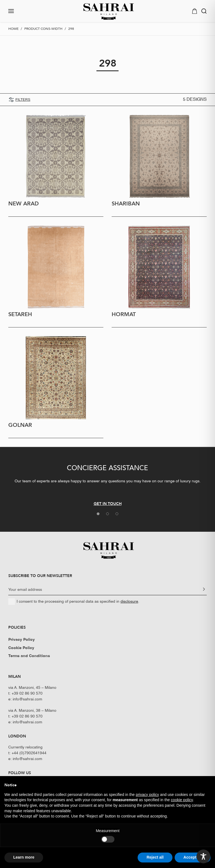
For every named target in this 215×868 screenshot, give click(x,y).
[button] (27, 11)
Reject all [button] (155, 857)
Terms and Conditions (29, 656)
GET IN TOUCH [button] (108, 503)
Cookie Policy (21, 648)
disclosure (129, 602)
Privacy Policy (22, 640)
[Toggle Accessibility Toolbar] (203, 856)
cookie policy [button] (182, 800)
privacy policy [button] (147, 795)
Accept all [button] (193, 857)
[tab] (98, 514)
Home (13, 29)
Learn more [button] (24, 857)
